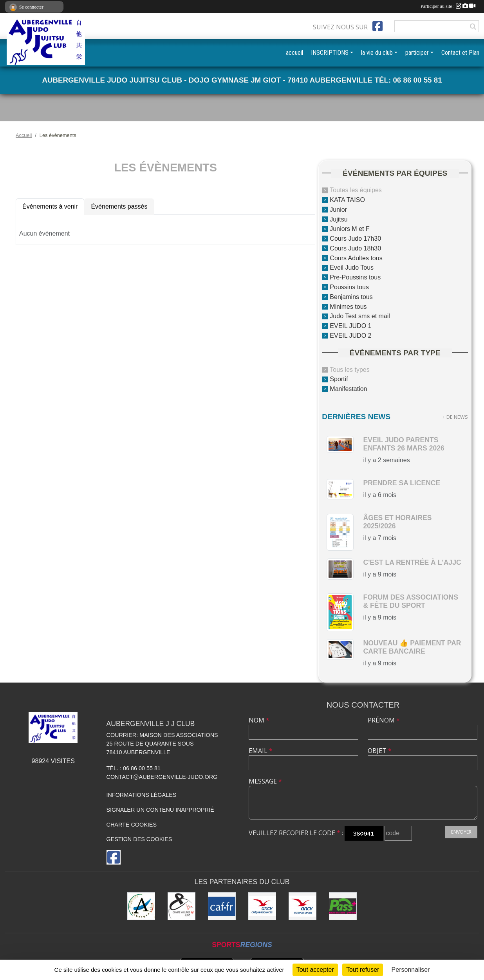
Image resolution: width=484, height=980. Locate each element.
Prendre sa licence (402, 483)
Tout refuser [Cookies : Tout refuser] (363, 970)
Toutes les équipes (356, 190)
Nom (259, 720)
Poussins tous (349, 287)
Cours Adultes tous (356, 258)
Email (261, 751)
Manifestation (348, 389)
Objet (380, 751)
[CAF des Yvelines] (222, 906)
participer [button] (417, 53)
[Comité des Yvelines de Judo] (181, 906)
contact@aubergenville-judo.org (162, 777)
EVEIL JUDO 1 (350, 326)
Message (265, 781)
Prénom (384, 720)
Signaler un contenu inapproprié (160, 810)
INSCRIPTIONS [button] (330, 53)
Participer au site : (448, 6)
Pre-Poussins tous (355, 277)
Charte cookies (132, 825)
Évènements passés (119, 206)
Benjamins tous (351, 297)
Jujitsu (339, 219)
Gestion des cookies (139, 839)
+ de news (455, 417)
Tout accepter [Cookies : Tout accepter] (315, 970)
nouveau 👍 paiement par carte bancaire (412, 647)
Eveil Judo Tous (352, 268)
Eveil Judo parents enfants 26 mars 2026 (404, 444)
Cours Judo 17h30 (355, 239)
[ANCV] (262, 906)
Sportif (339, 379)
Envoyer (461, 832)
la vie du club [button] (377, 53)
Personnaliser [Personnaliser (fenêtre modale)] (411, 970)
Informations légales (142, 795)
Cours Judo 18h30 (355, 248)
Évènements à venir (50, 206)
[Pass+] (343, 906)
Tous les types (349, 369)
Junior (338, 210)
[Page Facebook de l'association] (377, 26)
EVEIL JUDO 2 (350, 336)
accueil (294, 53)
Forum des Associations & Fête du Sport (410, 601)
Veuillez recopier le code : (296, 833)
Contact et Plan (460, 53)
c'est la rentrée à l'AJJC (412, 562)
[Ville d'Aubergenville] (141, 906)
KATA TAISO (347, 200)
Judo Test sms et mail (360, 316)
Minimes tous (348, 306)
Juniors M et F (349, 229)
